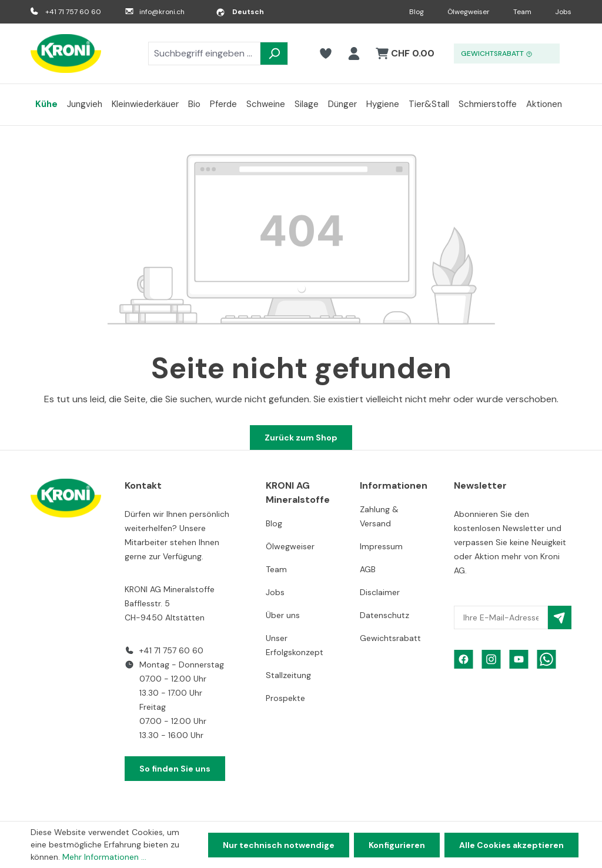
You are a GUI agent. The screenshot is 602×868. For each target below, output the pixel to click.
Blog (417, 12)
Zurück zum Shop (301, 438)
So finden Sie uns (175, 769)
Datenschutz (384, 615)
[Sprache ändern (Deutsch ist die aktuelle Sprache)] (240, 12)
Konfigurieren (397, 845)
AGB (368, 569)
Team (522, 12)
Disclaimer (380, 592)
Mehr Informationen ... (104, 857)
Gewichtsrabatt (390, 638)
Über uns (283, 615)
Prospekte (285, 698)
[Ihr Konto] (354, 54)
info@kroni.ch (162, 12)
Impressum (381, 546)
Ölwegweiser (469, 12)
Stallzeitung (288, 675)
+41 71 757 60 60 (73, 12)
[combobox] (204, 54)
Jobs (563, 12)
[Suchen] (274, 54)
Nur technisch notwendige (279, 845)
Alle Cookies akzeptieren (511, 845)
